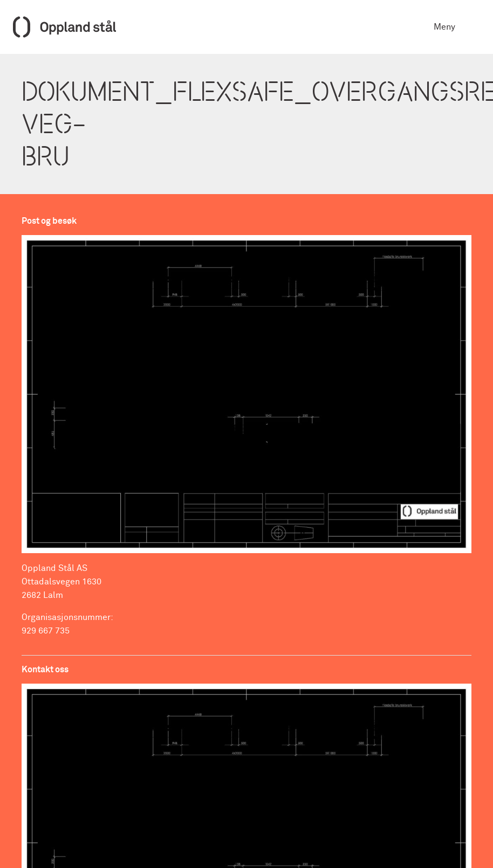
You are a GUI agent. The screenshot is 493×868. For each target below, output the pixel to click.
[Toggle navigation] (473, 27)
